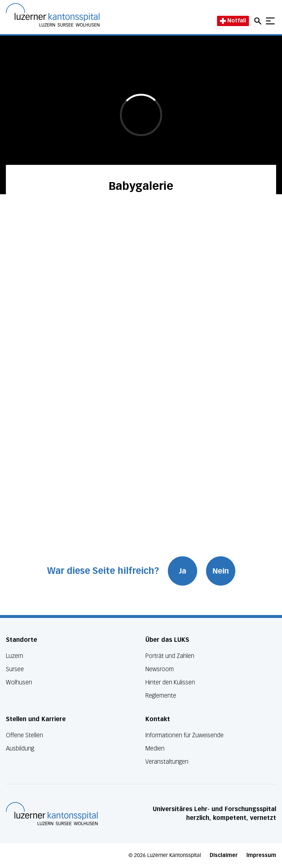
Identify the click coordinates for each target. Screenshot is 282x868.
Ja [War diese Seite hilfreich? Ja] (182, 571)
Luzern (15, 656)
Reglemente (161, 696)
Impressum (261, 855)
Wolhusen (19, 682)
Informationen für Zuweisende (185, 735)
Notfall (233, 21)
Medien (155, 748)
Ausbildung (20, 748)
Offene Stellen (24, 735)
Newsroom (160, 669)
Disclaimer (224, 855)
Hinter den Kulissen (170, 682)
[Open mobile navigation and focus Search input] (259, 21)
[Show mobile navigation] (270, 21)
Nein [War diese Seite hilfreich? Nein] (221, 571)
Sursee (15, 669)
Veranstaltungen (167, 762)
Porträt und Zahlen (170, 656)
